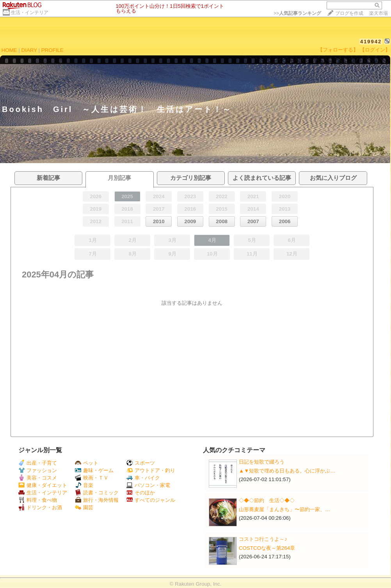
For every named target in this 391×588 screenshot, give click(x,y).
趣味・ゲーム (94, 470)
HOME (9, 50)
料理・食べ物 (38, 500)
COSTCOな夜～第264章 (267, 548)
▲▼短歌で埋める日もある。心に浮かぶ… (287, 471)
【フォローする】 (338, 50)
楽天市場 (379, 13)
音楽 (84, 485)
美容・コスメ (38, 478)
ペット (87, 463)
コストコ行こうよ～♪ (263, 539)
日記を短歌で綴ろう (262, 462)
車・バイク (143, 478)
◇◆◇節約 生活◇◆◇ (267, 500)
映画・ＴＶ (92, 478)
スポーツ (141, 463)
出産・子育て (38, 463)
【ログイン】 (375, 50)
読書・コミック (97, 493)
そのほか (141, 493)
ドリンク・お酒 (40, 507)
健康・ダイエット (43, 485)
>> (297, 13)
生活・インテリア (30, 12)
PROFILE (52, 50)
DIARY (29, 50)
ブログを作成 (349, 13)
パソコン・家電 (148, 485)
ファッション (38, 470)
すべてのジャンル (151, 500)
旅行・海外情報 (97, 500)
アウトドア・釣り (151, 470)
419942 (371, 42)
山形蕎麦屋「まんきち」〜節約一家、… (284, 509)
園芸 (84, 507)
